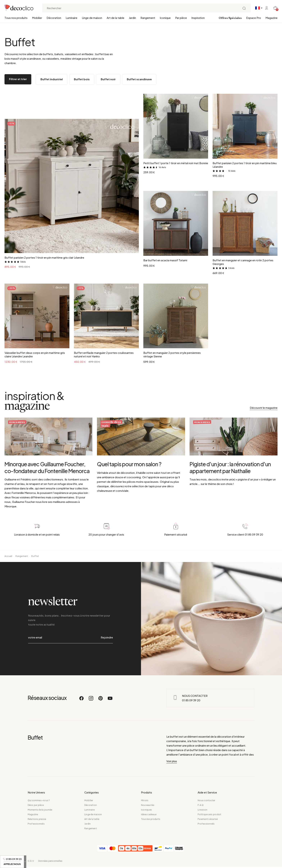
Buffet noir (108, 79)
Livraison (203, 810)
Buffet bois (82, 79)
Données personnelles (50, 861)
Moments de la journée (40, 810)
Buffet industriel (52, 79)
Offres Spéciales (230, 18)
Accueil (8, 556)
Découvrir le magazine (264, 408)
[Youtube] (110, 700)
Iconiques (146, 810)
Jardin (132, 18)
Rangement (148, 18)
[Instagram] (91, 700)
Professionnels (36, 824)
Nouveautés (148, 805)
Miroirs (145, 800)
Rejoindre (107, 637)
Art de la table (115, 18)
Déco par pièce (36, 805)
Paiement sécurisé (208, 819)
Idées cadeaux (149, 814)
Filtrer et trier (18, 79)
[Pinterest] (101, 700)
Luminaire (71, 18)
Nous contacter (206, 800)
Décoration (54, 18)
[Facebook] (82, 700)
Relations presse (37, 819)
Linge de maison (92, 18)
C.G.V (31, 861)
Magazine (271, 18)
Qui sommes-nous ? (39, 800)
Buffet (35, 556)
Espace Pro (254, 18)
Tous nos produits (16, 18)
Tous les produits (151, 819)
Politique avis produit (209, 814)
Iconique (165, 18)
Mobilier (37, 18)
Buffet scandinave (139, 79)
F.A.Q (201, 805)
